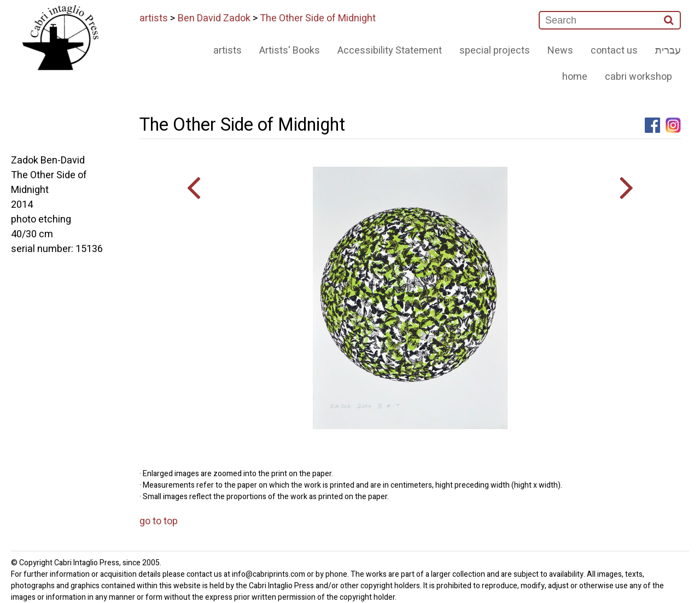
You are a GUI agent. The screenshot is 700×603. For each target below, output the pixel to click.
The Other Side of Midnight (318, 18)
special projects (495, 51)
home (575, 77)
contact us (614, 51)
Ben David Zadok (214, 18)
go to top (159, 521)
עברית (668, 51)
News (560, 51)
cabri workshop (638, 77)
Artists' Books (290, 51)
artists (154, 18)
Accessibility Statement (390, 51)
